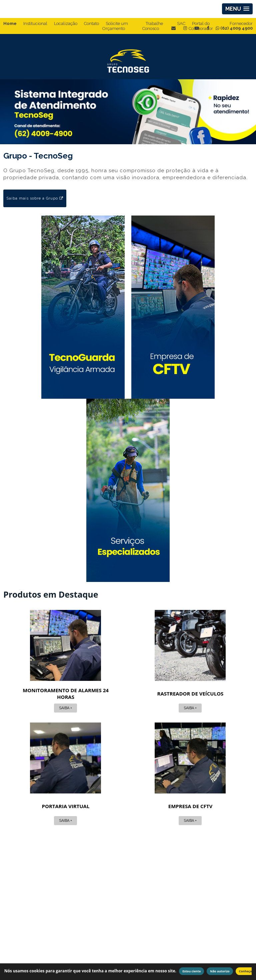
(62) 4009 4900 (234, 28)
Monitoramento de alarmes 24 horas (45, 693)
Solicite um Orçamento (115, 26)
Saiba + (45, 708)
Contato (91, 23)
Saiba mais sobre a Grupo (35, 198)
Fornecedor (241, 23)
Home (10, 23)
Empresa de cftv (128, 806)
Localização (66, 23)
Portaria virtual (211, 693)
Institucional (35, 23)
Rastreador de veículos (128, 693)
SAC (181, 23)
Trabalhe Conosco (153, 26)
